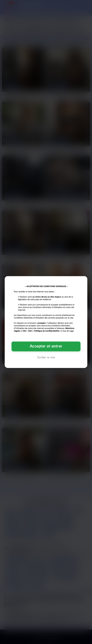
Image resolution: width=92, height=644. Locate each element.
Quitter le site (46, 357)
